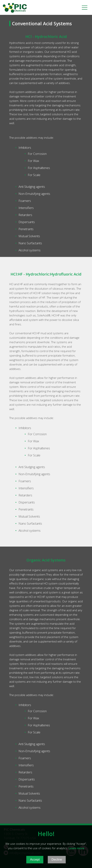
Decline (57, 863)
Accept (35, 863)
